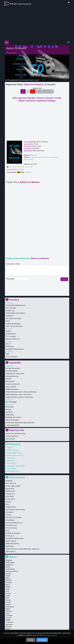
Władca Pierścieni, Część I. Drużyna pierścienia (21, 392)
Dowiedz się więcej (50, 635)
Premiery (14, 300)
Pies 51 (8, 344)
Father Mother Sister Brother (15, 313)
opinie (37, 80)
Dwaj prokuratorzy (12, 376)
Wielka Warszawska (12, 389)
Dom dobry (11, 458)
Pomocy (8, 409)
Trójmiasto (9, 622)
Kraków (8, 587)
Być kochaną (11, 468)
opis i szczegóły (24, 80)
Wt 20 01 (42, 91)
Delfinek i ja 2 (10, 311)
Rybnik (8, 609)
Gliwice (8, 578)
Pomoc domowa (11, 356)
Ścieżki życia (10, 346)
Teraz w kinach (17, 477)
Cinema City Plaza (12, 436)
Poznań (8, 602)
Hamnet (8, 379)
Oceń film (21, 169)
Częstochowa (10, 569)
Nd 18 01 (33, 91)
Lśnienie (10, 448)
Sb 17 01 (28, 91)
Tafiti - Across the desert (14, 326)
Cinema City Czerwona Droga (16, 433)
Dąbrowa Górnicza (12, 571)
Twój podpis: (10, 279)
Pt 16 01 (23, 91)
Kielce (8, 585)
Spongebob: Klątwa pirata (15, 349)
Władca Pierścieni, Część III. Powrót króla (19, 397)
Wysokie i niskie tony (13, 339)
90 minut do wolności (13, 368)
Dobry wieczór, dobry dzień (15, 373)
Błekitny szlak (10, 491)
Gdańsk (8, 574)
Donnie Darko (10, 499)
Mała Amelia (10, 381)
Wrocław (9, 627)
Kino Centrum (10, 439)
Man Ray (15, 53)
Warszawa (9, 624)
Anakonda (11, 461)
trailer (32, 80)
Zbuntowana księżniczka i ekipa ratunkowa (20, 423)
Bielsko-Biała (10, 562)
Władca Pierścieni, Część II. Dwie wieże (19, 394)
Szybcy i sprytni (11, 387)
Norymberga (10, 520)
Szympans (9, 412)
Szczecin (8, 618)
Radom (8, 604)
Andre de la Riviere (36, 157)
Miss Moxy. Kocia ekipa (13, 318)
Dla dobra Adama (12, 371)
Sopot (8, 613)
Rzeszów (9, 611)
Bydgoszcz (9, 565)
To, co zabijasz (11, 336)
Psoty (8, 321)
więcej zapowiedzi (13, 425)
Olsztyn (8, 593)
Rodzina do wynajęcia (13, 324)
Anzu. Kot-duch (11, 308)
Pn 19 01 (37, 91)
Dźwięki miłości (11, 334)
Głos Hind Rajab (11, 402)
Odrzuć (31, 640)
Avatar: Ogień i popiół (15, 453)
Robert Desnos (48, 157)
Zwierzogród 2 (12, 463)
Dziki (7, 354)
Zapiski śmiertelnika (12, 420)
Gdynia (8, 576)
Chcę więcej (10, 407)
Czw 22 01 (51, 91)
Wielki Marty (10, 415)
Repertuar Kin (17, 430)
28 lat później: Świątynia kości (16, 305)
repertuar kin (14, 80)
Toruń (8, 620)
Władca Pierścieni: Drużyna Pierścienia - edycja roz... (23, 549)
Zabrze (8, 629)
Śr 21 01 (47, 91)
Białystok (9, 560)
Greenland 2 (10, 316)
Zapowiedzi (15, 363)
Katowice (9, 582)
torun (21, 4)
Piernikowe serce (14, 471)
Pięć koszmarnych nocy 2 (16, 455)
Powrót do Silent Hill (13, 384)
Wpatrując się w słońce (13, 417)
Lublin (8, 589)
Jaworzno (9, 580)
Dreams (8, 331)
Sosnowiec (9, 615)
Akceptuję (42, 640)
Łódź (7, 591)
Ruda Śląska (10, 607)
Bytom (8, 567)
